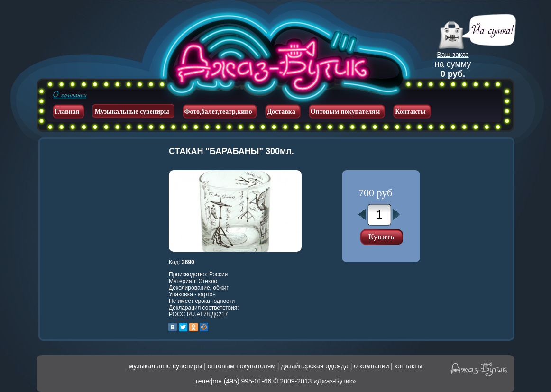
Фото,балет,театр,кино (218, 112)
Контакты (410, 112)
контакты (409, 366)
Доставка (281, 112)
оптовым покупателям (242, 366)
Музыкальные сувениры (132, 112)
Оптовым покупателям (345, 112)
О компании (69, 95)
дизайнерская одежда (315, 366)
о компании (371, 366)
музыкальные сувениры (166, 366)
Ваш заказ (453, 55)
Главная (67, 112)
